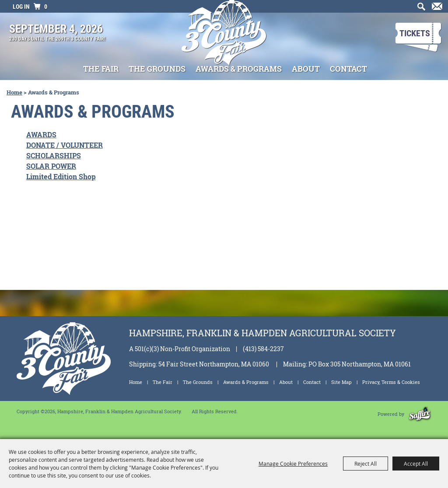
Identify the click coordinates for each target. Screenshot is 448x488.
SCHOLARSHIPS (54, 155)
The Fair (101, 69)
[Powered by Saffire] (420, 414)
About (306, 69)
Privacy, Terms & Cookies (391, 382)
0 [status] (46, 7)
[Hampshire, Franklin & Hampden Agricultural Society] (224, 39)
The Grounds (157, 69)
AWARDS (41, 134)
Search (420, 9)
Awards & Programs (239, 69)
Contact (348, 69)
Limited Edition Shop (61, 176)
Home (14, 92)
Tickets (415, 33)
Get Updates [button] (436, 9)
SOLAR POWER (51, 166)
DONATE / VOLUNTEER (65, 145)
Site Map (341, 382)
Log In (21, 7)
